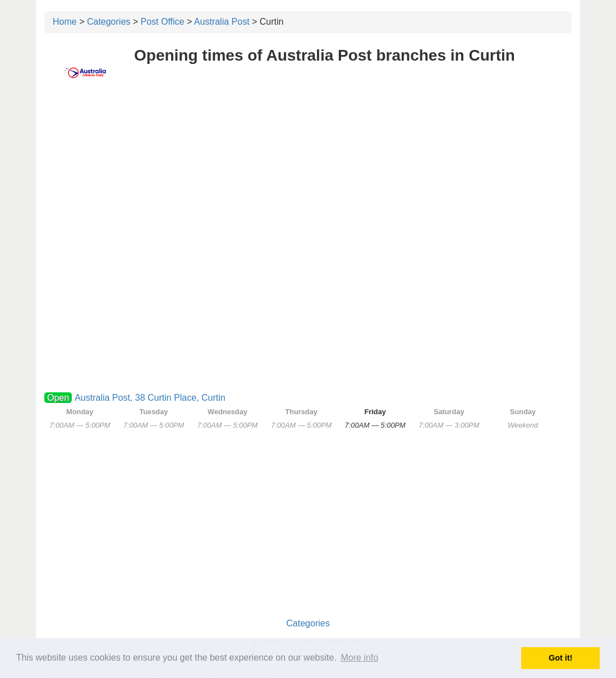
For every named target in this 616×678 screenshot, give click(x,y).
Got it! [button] (560, 658)
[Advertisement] (308, 178)
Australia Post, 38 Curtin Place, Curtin (150, 398)
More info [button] (359, 658)
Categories (109, 22)
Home (65, 22)
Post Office (163, 22)
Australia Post (222, 22)
